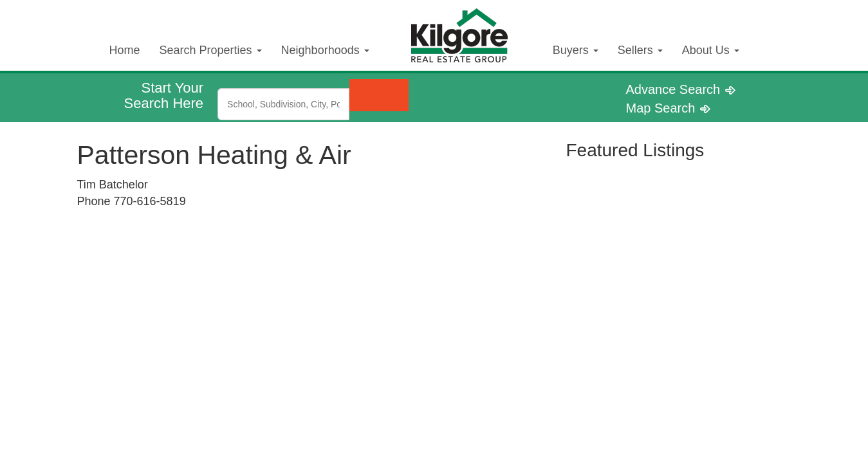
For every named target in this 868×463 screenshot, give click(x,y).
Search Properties (211, 50)
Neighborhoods (325, 50)
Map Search (668, 108)
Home (125, 50)
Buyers (576, 50)
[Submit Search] (379, 95)
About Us (711, 50)
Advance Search (681, 89)
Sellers (640, 50)
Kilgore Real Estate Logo (469, 24)
